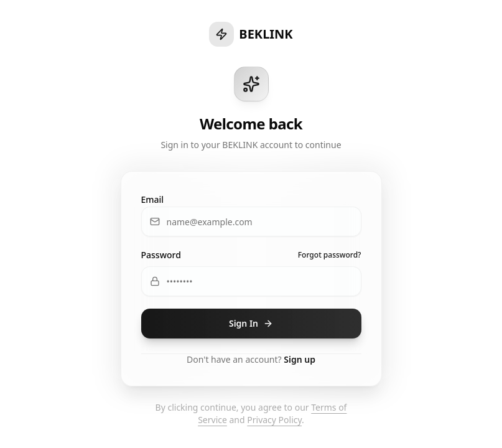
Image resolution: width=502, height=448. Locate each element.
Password (161, 255)
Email (153, 199)
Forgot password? (330, 255)
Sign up (300, 359)
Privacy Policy (274, 420)
